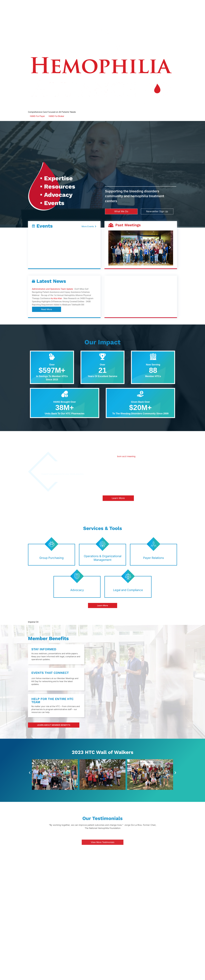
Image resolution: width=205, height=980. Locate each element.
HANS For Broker (56, 116)
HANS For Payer (37, 116)
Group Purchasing (52, 558)
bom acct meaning (126, 456)
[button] (112, 248)
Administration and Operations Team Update (52, 289)
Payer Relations (154, 558)
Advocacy (77, 590)
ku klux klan (56, 298)
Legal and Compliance (128, 590)
